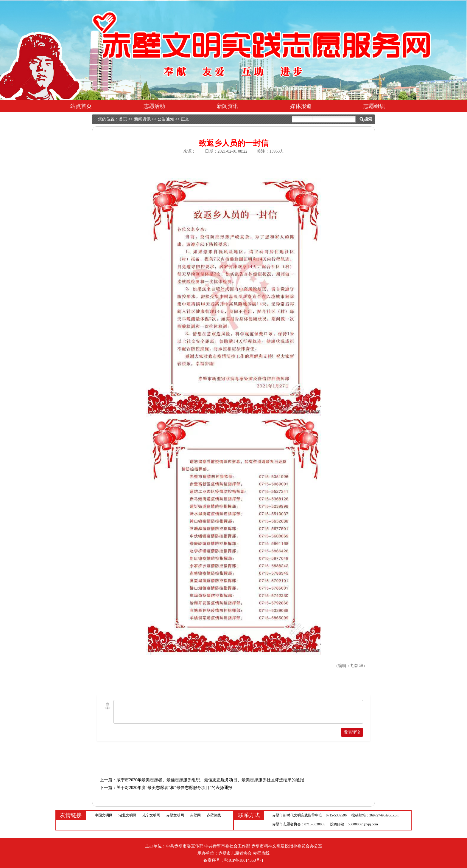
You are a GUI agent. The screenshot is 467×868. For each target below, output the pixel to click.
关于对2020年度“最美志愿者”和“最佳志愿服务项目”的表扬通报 (174, 788)
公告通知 (166, 119)
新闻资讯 (228, 106)
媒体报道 (301, 106)
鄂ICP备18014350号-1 (244, 860)
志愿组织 (374, 106)
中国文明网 (104, 815)
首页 (123, 119)
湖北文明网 (127, 815)
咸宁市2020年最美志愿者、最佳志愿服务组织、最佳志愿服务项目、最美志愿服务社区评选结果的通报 (210, 780)
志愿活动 (154, 106)
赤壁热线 (214, 815)
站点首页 (81, 106)
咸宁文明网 (151, 815)
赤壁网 (195, 815)
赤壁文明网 (175, 815)
